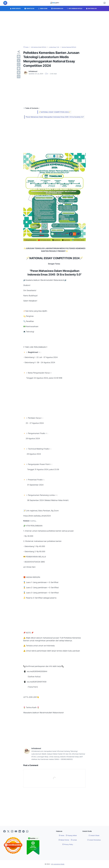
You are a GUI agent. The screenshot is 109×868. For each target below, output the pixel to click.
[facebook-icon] (4, 831)
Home (61, 835)
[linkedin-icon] (20, 831)
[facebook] (19, 57)
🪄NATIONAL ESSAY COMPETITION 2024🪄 (55, 112)
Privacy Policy (68, 844)
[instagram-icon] (12, 831)
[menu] (5, 3)
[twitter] (19, 61)
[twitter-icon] (8, 831)
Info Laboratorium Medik (58, 864)
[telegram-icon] (23, 831)
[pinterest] (19, 73)
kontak (75, 840)
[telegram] (19, 69)
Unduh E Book (94, 835)
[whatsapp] (19, 65)
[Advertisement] (54, 29)
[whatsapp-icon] (27, 831)
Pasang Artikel (72, 835)
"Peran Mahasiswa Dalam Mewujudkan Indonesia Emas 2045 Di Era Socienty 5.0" (55, 117)
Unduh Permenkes (94, 840)
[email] (19, 77)
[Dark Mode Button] (105, 3)
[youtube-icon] (16, 831)
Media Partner (63, 840)
